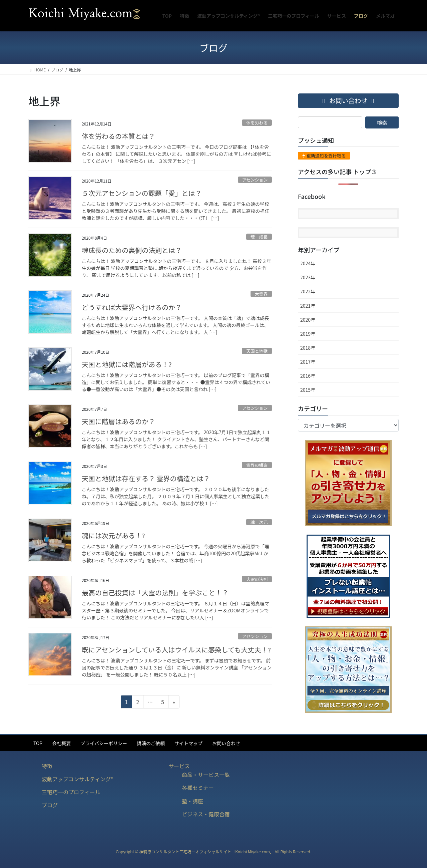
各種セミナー (198, 788)
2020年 (308, 320)
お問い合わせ (226, 743)
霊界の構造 (257, 465)
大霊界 (261, 294)
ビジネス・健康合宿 (206, 814)
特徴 (47, 766)
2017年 (308, 362)
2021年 (308, 306)
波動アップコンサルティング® (78, 779)
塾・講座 (192, 801)
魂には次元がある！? (113, 535)
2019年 (308, 334)
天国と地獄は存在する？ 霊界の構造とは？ (146, 478)
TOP (38, 743)
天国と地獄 (257, 351)
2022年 (308, 291)
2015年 (308, 390)
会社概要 (61, 743)
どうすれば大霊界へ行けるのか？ (132, 307)
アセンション (255, 180)
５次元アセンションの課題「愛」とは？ (142, 193)
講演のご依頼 (151, 743)
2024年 (308, 263)
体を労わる (257, 123)
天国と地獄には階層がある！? (127, 364)
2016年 (308, 376)
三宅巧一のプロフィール (71, 792)
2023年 (308, 277)
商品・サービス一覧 (206, 775)
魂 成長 (259, 237)
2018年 (308, 348)
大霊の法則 (257, 579)
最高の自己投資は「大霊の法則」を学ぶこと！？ (155, 593)
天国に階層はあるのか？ (118, 421)
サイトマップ (188, 743)
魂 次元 (259, 522)
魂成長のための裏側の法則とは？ (132, 250)
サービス (179, 766)
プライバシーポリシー (104, 743)
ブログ (50, 805)
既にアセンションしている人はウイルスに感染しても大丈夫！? (176, 650)
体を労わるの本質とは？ (118, 136)
